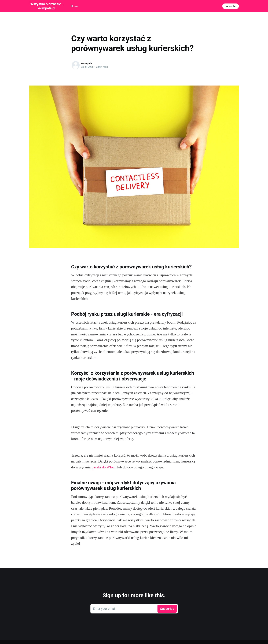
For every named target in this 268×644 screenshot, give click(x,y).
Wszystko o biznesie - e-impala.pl (47, 6)
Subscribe (231, 6)
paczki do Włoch (104, 467)
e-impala (87, 63)
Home (75, 6)
